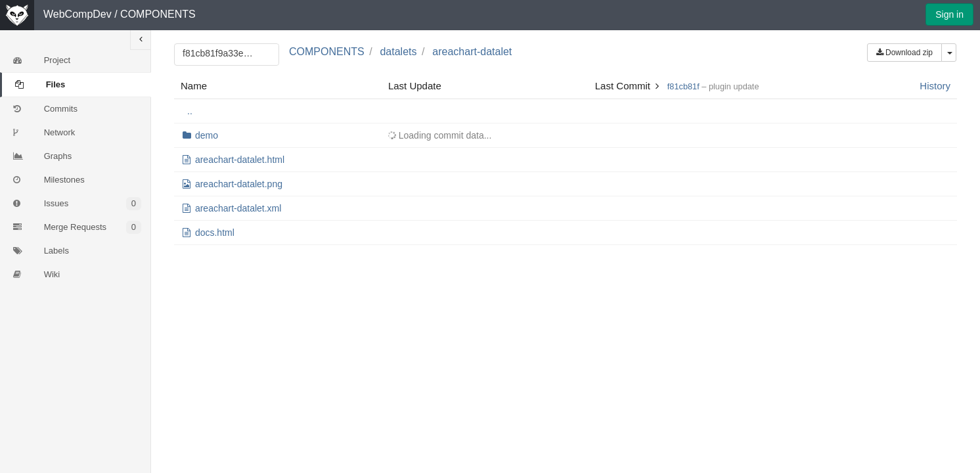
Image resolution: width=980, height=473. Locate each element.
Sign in (949, 14)
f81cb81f (683, 86)
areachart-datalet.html (240, 160)
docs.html (215, 233)
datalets (398, 52)
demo (207, 135)
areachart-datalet (472, 52)
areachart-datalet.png (239, 184)
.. (190, 111)
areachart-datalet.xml (238, 208)
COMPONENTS (158, 14)
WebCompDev (78, 14)
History (935, 86)
